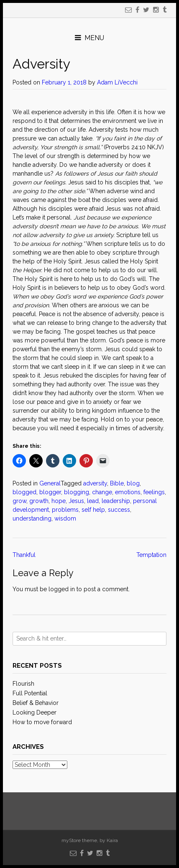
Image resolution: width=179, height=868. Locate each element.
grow (19, 501)
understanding (32, 518)
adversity (95, 483)
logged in (62, 589)
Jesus (76, 501)
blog (133, 483)
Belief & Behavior (36, 703)
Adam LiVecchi (117, 82)
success (119, 510)
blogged (24, 492)
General (50, 483)
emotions (128, 492)
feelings (154, 492)
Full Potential (30, 693)
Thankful (24, 555)
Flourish (23, 684)
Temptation (151, 555)
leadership (116, 501)
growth (39, 501)
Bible (117, 483)
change (102, 492)
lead (93, 501)
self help (93, 510)
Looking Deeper (35, 712)
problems (65, 510)
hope (59, 501)
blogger (50, 492)
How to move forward (42, 722)
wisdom (65, 518)
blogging (77, 492)
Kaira (112, 840)
